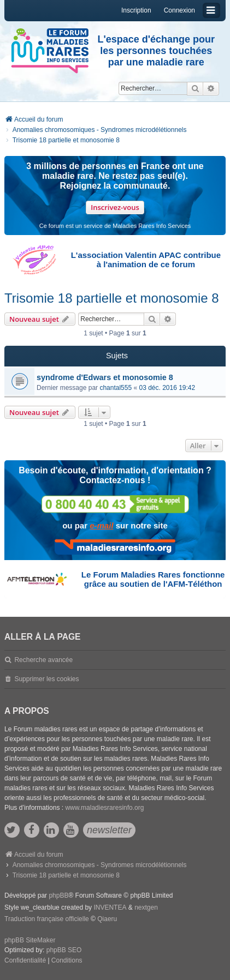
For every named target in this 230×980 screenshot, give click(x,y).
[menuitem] (25, 961)
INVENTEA (110, 907)
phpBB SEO (64, 950)
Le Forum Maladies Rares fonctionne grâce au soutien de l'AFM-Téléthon (153, 579)
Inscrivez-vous (115, 207)
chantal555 (116, 388)
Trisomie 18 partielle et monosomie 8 (112, 298)
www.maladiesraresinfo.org (104, 808)
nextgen (146, 907)
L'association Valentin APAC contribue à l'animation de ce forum (146, 260)
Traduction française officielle (47, 919)
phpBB (58, 895)
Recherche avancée (43, 660)
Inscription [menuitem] (136, 10)
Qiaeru (107, 919)
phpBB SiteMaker (30, 940)
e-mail (101, 525)
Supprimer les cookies (46, 679)
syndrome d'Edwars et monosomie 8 (105, 377)
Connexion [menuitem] (179, 10)
